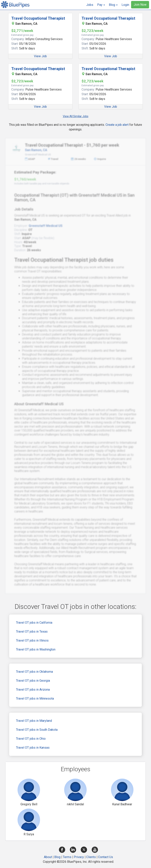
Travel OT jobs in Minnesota (35, 699)
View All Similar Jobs (76, 116)
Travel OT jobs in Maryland (34, 721)
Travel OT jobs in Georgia (33, 681)
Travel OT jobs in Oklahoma (34, 672)
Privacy (79, 857)
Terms (67, 857)
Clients (91, 857)
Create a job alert (117, 125)
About (48, 857)
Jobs (90, 5)
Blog (57, 857)
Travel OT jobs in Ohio (31, 739)
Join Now (140, 5)
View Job (40, 56)
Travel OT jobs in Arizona (33, 690)
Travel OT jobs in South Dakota (37, 730)
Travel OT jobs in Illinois (32, 640)
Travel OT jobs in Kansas (33, 748)
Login (125, 5)
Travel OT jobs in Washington (36, 649)
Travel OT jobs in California (34, 623)
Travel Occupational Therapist (38, 18)
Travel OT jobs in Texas (32, 632)
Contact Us (106, 857)
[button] (101, 5)
